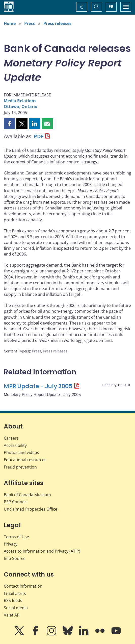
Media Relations (20, 101)
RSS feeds (13, 600)
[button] (9, 124)
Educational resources (25, 460)
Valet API (12, 615)
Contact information (23, 586)
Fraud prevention (20, 467)
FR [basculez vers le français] (111, 7)
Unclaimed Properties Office (31, 509)
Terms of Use (16, 537)
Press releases (57, 23)
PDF (39, 136)
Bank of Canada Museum (27, 495)
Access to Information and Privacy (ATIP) (42, 551)
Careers (11, 438)
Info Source (15, 558)
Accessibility (15, 445)
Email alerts (15, 593)
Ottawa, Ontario (21, 106)
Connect (16, 502)
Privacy (11, 544)
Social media (16, 608)
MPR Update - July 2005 (38, 386)
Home (10, 23)
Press (30, 23)
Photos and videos (21, 452)
